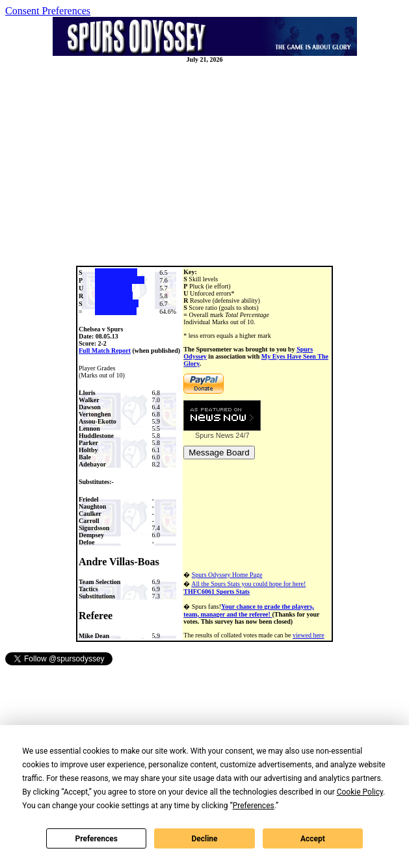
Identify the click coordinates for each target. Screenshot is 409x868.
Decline (204, 839)
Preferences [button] (254, 806)
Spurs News (214, 435)
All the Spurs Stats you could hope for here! (244, 588)
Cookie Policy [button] (360, 792)
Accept (313, 839)
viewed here (309, 635)
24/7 (241, 435)
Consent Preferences (48, 11)
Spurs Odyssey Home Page (227, 575)
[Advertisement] (207, 164)
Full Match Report (105, 351)
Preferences (96, 839)
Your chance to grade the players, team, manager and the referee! (248, 610)
